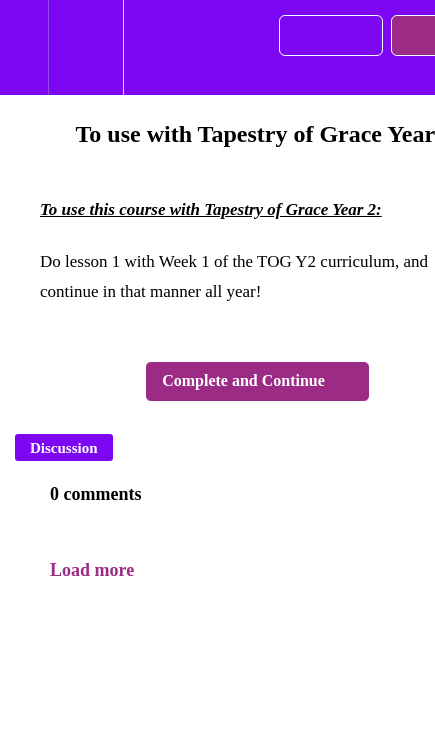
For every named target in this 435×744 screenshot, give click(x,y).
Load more (92, 570)
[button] (24, 47)
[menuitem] (85, 47)
